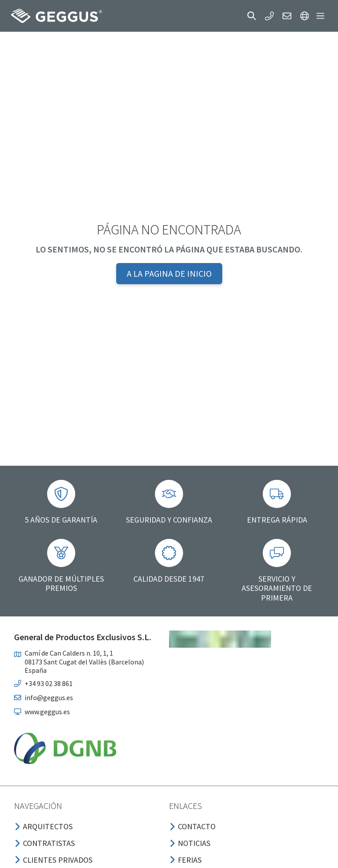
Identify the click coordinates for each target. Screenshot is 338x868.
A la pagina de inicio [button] (169, 273)
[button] (252, 16)
